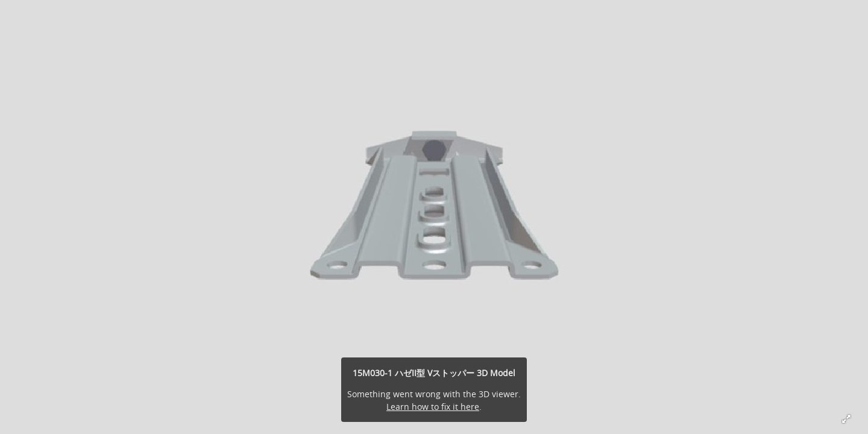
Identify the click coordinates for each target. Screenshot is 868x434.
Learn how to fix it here (433, 407)
